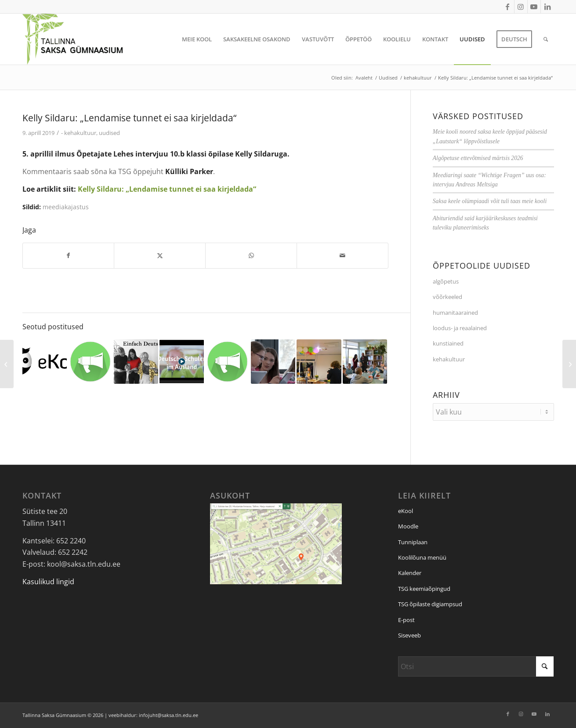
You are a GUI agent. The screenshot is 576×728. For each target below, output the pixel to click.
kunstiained (448, 343)
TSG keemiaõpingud (424, 589)
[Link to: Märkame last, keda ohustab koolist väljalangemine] (45, 361)
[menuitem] (197, 39)
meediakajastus (66, 207)
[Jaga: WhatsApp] (251, 255)
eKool (406, 511)
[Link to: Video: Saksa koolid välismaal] (182, 362)
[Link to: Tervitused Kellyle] (319, 362)
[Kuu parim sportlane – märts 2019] (7, 364)
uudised (109, 133)
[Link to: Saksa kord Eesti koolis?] (136, 362)
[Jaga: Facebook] (69, 255)
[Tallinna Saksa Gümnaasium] (73, 39)
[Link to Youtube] (534, 7)
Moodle (408, 526)
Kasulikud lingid (48, 582)
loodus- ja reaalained (460, 328)
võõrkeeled (447, 297)
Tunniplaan (413, 542)
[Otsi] (546, 39)
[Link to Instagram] (521, 7)
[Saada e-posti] (342, 255)
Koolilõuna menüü (422, 557)
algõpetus (446, 281)
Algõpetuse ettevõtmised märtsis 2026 (478, 158)
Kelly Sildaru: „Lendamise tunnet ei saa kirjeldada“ (167, 189)
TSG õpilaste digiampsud (430, 604)
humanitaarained (455, 313)
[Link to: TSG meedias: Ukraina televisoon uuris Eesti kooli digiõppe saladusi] (365, 362)
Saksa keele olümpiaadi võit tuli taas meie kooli (490, 201)
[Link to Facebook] (508, 7)
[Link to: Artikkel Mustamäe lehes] (90, 362)
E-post (406, 620)
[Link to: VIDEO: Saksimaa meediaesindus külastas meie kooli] (273, 362)
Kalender (410, 573)
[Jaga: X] (160, 255)
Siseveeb (409, 635)
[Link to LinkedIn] (547, 7)
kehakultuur (80, 133)
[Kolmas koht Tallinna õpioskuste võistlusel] (569, 364)
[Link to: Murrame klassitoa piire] (227, 362)
